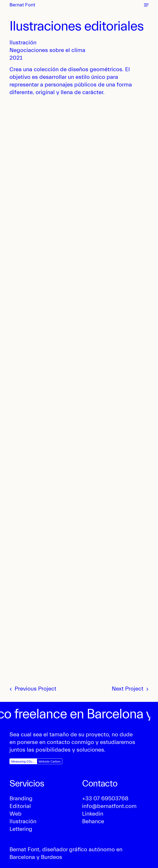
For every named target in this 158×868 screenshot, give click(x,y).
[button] (146, 5)
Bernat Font (22, 5)
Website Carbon (49, 761)
